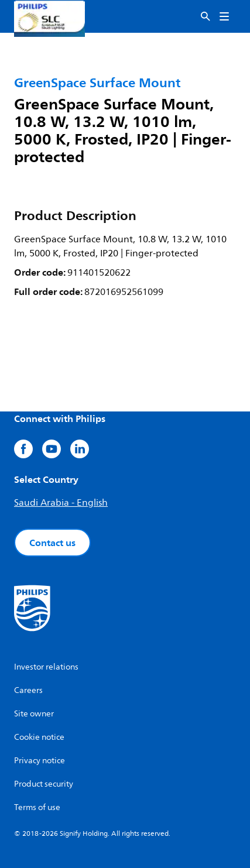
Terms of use (37, 807)
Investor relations (46, 667)
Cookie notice (39, 737)
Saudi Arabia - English (61, 503)
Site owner (34, 714)
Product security (44, 784)
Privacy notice (40, 761)
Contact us (52, 543)
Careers (28, 690)
